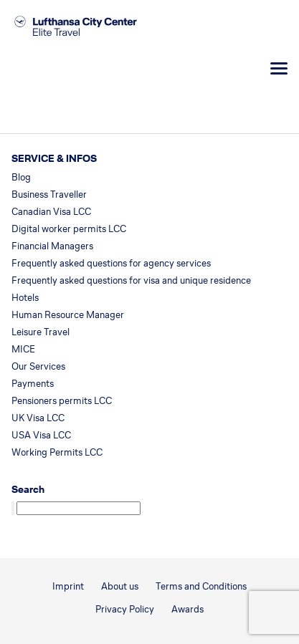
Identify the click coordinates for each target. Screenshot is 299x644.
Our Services (38, 366)
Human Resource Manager (68, 315)
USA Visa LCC (41, 435)
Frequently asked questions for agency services (111, 263)
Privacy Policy (125, 609)
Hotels (25, 298)
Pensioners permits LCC (62, 401)
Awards (188, 609)
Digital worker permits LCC (69, 229)
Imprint (68, 586)
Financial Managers (52, 246)
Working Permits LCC (57, 452)
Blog (21, 177)
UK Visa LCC (38, 418)
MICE (23, 349)
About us (120, 586)
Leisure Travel (41, 332)
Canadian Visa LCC (51, 212)
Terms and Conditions (201, 586)
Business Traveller (49, 194)
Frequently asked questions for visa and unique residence (131, 280)
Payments (33, 384)
